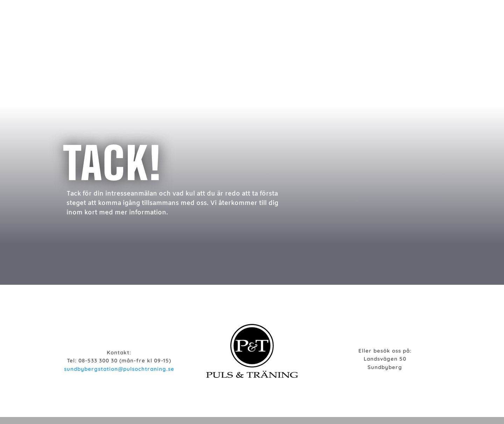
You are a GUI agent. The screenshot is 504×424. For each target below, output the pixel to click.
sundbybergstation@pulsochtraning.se (119, 369)
